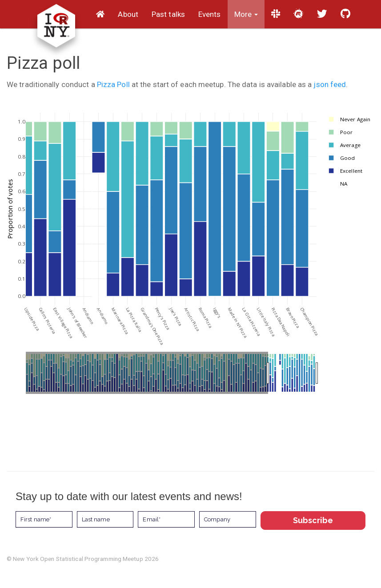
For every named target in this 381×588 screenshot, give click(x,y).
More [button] (246, 14)
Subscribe (313, 520)
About (128, 14)
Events (210, 14)
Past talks (168, 14)
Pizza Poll (113, 84)
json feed (330, 84)
